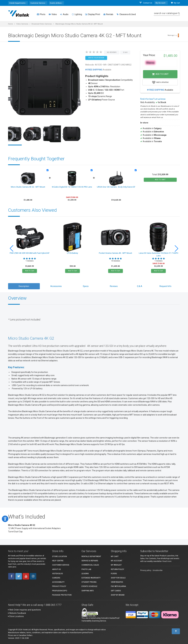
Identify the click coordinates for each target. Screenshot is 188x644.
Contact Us (146, 3)
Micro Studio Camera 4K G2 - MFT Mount (28, 187)
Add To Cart (30, 271)
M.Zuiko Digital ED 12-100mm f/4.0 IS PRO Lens (72, 187)
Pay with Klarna (118, 586)
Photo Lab (86, 569)
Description (24, 286)
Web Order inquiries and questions (24, 610)
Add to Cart (160, 74)
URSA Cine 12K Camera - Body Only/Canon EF (116, 187)
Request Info (165, 286)
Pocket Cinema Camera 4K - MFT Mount (115, 253)
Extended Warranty (91, 578)
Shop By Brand (118, 595)
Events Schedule (89, 586)
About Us (56, 569)
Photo (41, 14)
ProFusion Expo (60, 591)
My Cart (175, 3)
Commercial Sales (90, 565)
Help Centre (58, 561)
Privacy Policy (59, 586)
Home (11, 24)
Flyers (114, 574)
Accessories (56, 286)
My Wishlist (116, 565)
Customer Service (61, 565)
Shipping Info (88, 591)
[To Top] (176, 631)
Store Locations (16, 616)
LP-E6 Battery (72, 253)
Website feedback (17, 613)
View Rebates (117, 582)
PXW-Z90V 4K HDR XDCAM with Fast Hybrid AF (30, 253)
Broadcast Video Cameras (42, 24)
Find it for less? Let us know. (153, 99)
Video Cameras (22, 24)
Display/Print (93, 14)
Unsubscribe (158, 570)
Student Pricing (89, 582)
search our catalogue (167, 13)
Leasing (85, 574)
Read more (167, 561)
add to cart (160, 180)
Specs (86, 286)
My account (117, 561)
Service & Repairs (90, 561)
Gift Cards (116, 591)
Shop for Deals (118, 578)
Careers (56, 578)
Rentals (108, 14)
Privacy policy (146, 570)
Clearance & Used (126, 14)
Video (53, 14)
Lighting (77, 14)
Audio (64, 14)
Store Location (59, 556)
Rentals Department (91, 556)
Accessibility (58, 582)
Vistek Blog (58, 574)
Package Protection (62, 595)
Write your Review (96, 58)
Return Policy (117, 569)
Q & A (140, 286)
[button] (18, 3)
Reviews (114, 286)
